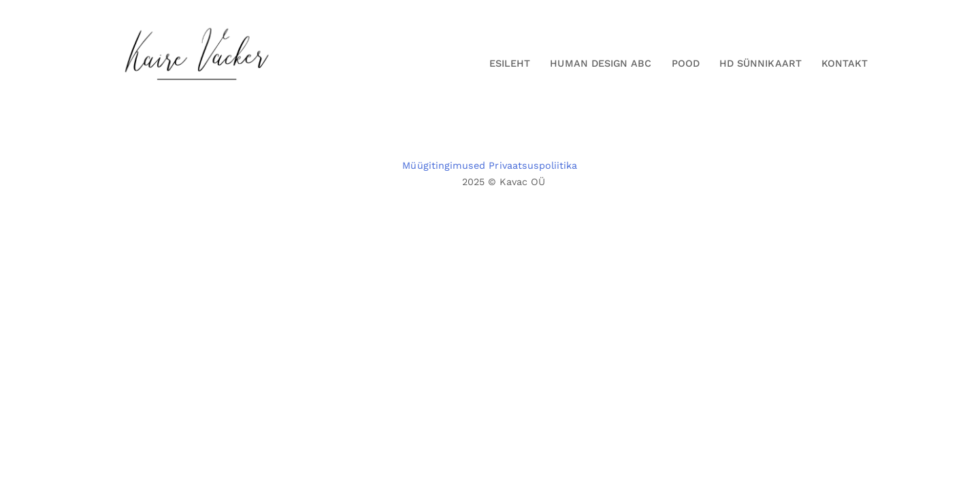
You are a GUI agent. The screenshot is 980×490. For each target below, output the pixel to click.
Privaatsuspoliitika (533, 165)
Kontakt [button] (845, 63)
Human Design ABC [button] (601, 63)
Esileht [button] (510, 63)
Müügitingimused (444, 165)
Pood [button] (686, 63)
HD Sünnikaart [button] (761, 63)
